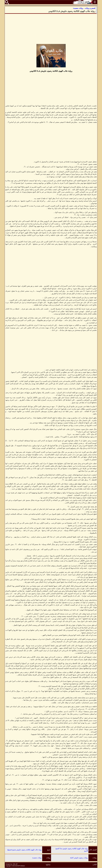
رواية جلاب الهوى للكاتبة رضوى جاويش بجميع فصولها (24, 850)
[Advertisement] (51, 29)
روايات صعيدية (37, 858)
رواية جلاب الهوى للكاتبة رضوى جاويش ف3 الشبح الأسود (72, 850)
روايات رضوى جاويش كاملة (79, 858)
